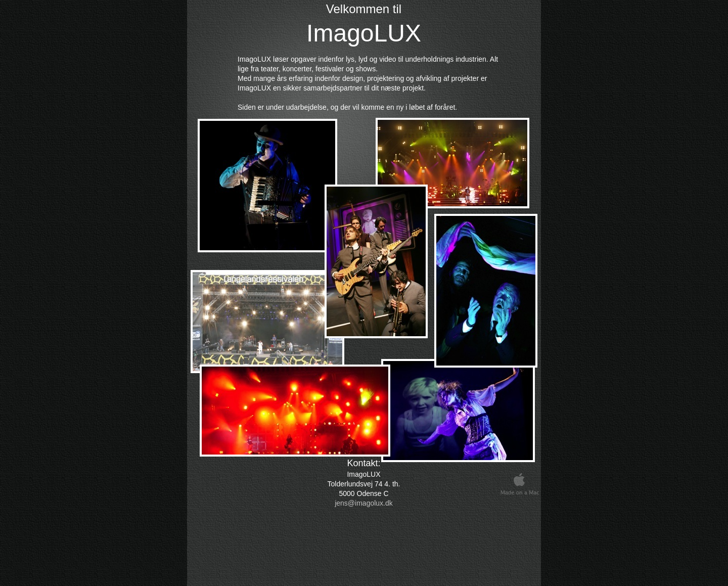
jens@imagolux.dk (364, 503)
